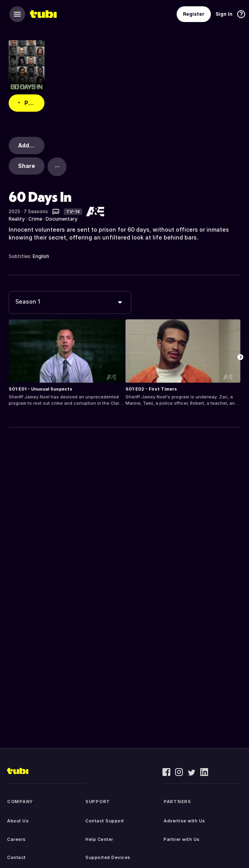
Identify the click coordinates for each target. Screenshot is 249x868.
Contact (17, 857)
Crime (35, 219)
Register (194, 14)
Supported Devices (108, 857)
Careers (17, 839)
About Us (18, 821)
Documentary (62, 219)
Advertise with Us (184, 821)
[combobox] (70, 302)
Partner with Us (182, 839)
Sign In (224, 14)
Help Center (99, 839)
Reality (17, 219)
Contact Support (105, 821)
